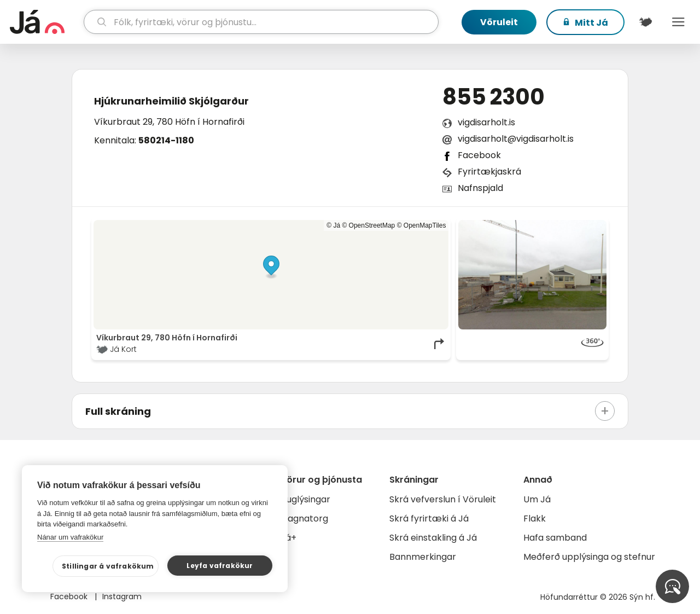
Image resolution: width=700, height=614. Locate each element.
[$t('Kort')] (645, 22)
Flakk (535, 519)
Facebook (479, 155)
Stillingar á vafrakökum (108, 566)
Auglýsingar (305, 499)
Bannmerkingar (423, 557)
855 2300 (494, 97)
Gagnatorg (304, 519)
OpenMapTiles (425, 225)
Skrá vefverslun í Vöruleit (443, 499)
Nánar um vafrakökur (70, 537)
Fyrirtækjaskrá (489, 172)
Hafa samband (555, 538)
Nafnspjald (480, 188)
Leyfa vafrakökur (220, 566)
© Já (333, 225)
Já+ (288, 538)
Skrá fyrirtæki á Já (429, 519)
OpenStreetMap (372, 225)
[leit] (261, 22)
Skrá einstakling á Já (433, 538)
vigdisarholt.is (486, 122)
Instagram (122, 596)
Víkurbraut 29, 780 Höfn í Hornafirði (169, 122)
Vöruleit (499, 22)
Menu (678, 22)
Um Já (537, 499)
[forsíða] (45, 22)
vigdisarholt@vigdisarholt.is (516, 139)
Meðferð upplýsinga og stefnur (589, 557)
